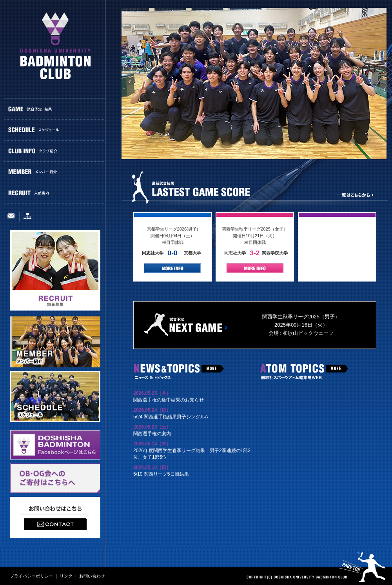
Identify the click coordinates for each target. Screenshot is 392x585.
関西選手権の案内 (152, 434)
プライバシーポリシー (31, 576)
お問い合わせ (92, 576)
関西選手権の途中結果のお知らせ (169, 400)
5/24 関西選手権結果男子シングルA (171, 417)
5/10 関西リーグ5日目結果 (161, 474)
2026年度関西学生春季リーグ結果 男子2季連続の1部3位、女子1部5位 (192, 454)
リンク (66, 576)
